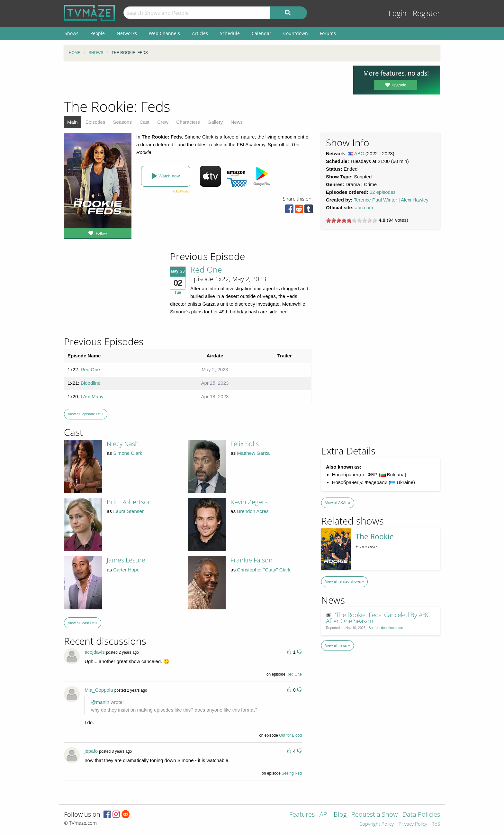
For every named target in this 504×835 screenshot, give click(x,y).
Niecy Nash (123, 444)
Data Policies (421, 815)
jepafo (91, 751)
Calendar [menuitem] (261, 33)
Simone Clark (128, 453)
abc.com (364, 207)
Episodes (95, 122)
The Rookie (375, 537)
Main (72, 122)
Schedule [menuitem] (230, 33)
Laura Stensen (129, 511)
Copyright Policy (377, 824)
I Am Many (92, 396)
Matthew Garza (253, 453)
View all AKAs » (338, 503)
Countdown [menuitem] (296, 33)
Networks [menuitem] (127, 33)
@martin (100, 702)
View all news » (337, 645)
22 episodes (383, 192)
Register (426, 13)
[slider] (352, 220)
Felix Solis (245, 444)
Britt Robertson (129, 502)
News (237, 122)
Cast (144, 122)
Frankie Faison (252, 560)
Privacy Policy (413, 824)
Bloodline (91, 383)
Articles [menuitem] (200, 33)
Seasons (122, 122)
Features (302, 815)
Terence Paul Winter (375, 200)
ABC (359, 153)
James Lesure (126, 560)
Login (398, 13)
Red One (206, 269)
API (324, 815)
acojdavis (95, 652)
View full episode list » (85, 414)
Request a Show (374, 815)
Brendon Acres (253, 511)
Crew (163, 122)
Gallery (215, 122)
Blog (340, 815)
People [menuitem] (98, 33)
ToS (436, 824)
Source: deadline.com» (386, 628)
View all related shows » (344, 581)
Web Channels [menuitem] (164, 33)
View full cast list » (83, 623)
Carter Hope (126, 570)
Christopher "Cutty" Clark (264, 570)
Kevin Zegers (249, 502)
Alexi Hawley (415, 200)
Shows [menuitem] (72, 33)
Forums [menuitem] (328, 33)
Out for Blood (290, 735)
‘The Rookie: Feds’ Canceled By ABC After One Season (378, 618)
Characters (188, 122)
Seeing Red (292, 773)
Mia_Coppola (99, 690)
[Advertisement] (204, 80)
